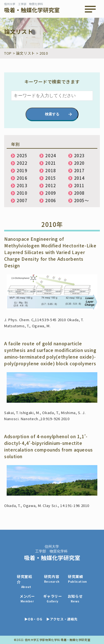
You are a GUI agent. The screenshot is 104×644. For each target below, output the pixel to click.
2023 (79, 155)
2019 (22, 170)
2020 (79, 163)
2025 (22, 155)
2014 (79, 178)
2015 (51, 178)
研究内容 (52, 579)
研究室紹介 (26, 581)
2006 (51, 200)
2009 (51, 193)
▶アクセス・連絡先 (62, 619)
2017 (79, 170)
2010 (22, 193)
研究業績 (78, 579)
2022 (22, 163)
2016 (22, 178)
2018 (51, 170)
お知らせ (75, 598)
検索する (52, 114)
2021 (51, 163)
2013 (22, 185)
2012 (51, 185)
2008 (79, 193)
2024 (51, 155)
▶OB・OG (33, 619)
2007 (22, 200)
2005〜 (82, 200)
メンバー (27, 598)
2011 (79, 185)
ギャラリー (53, 598)
